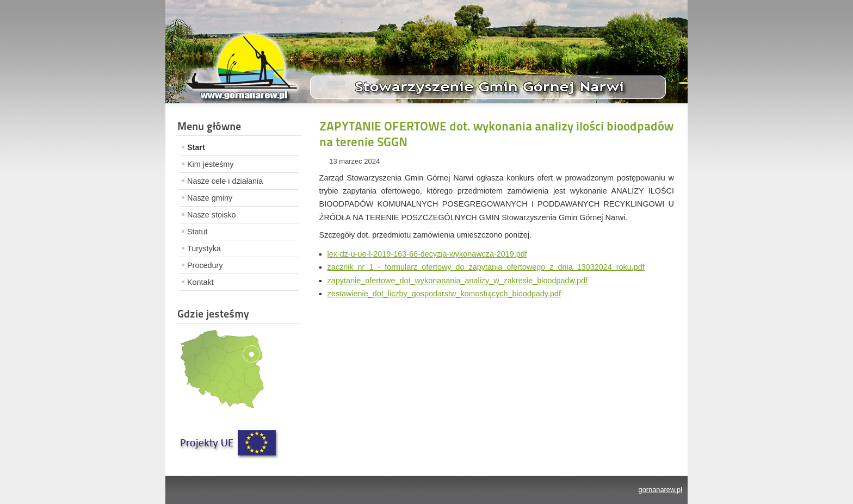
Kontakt (200, 282)
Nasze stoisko (212, 215)
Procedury (205, 265)
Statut (197, 232)
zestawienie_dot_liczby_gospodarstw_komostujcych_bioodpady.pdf (444, 294)
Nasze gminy (210, 198)
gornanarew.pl (660, 490)
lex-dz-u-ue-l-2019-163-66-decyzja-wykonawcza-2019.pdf (427, 254)
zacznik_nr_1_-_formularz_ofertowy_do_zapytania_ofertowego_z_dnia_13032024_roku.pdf (486, 267)
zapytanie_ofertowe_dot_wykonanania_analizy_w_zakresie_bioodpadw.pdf (458, 281)
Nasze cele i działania (225, 181)
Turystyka (204, 248)
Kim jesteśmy (211, 164)
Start (196, 147)
